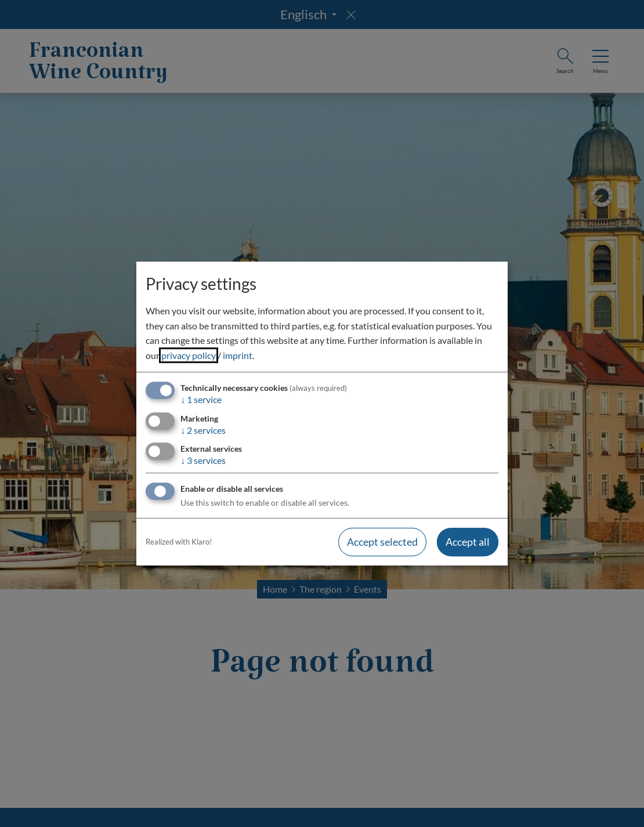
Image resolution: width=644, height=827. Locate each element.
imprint (238, 355)
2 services (203, 430)
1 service (201, 400)
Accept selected (382, 542)
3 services (203, 460)
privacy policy (189, 355)
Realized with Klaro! (179, 542)
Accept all (468, 542)
